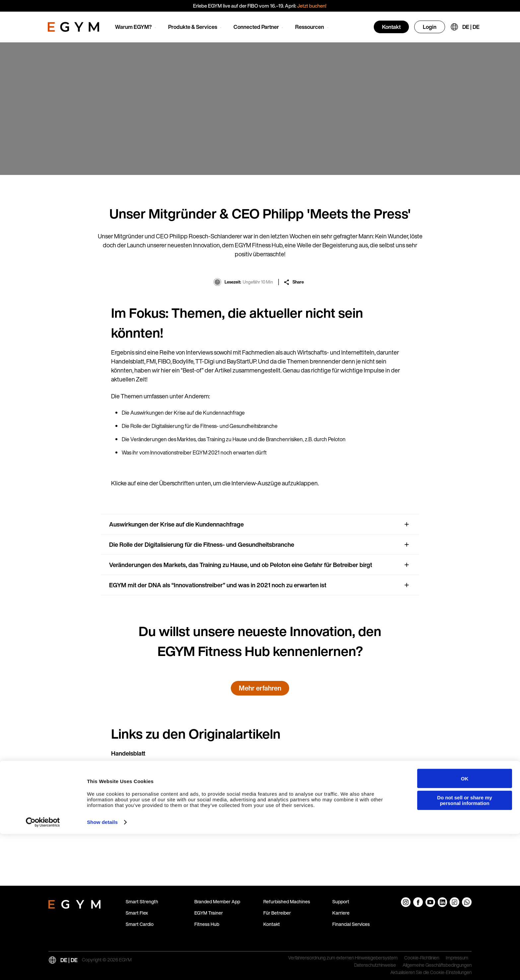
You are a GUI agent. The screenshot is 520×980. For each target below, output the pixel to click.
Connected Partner (256, 27)
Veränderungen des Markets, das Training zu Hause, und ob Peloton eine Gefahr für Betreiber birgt (241, 565)
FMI (116, 770)
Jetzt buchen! (312, 6)
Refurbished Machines (287, 901)
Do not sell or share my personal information (465, 946)
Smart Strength (142, 901)
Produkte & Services (193, 27)
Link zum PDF (350, 770)
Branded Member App (217, 901)
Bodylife (122, 804)
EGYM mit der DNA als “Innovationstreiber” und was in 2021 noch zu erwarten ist (218, 585)
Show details (102, 968)
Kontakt (391, 27)
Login (430, 27)
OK (465, 924)
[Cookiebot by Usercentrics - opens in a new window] (43, 968)
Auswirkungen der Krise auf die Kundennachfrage (176, 524)
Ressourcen (310, 27)
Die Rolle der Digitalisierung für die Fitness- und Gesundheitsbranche (202, 544)
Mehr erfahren (260, 688)
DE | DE (471, 27)
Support (341, 901)
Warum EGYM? (133, 27)
